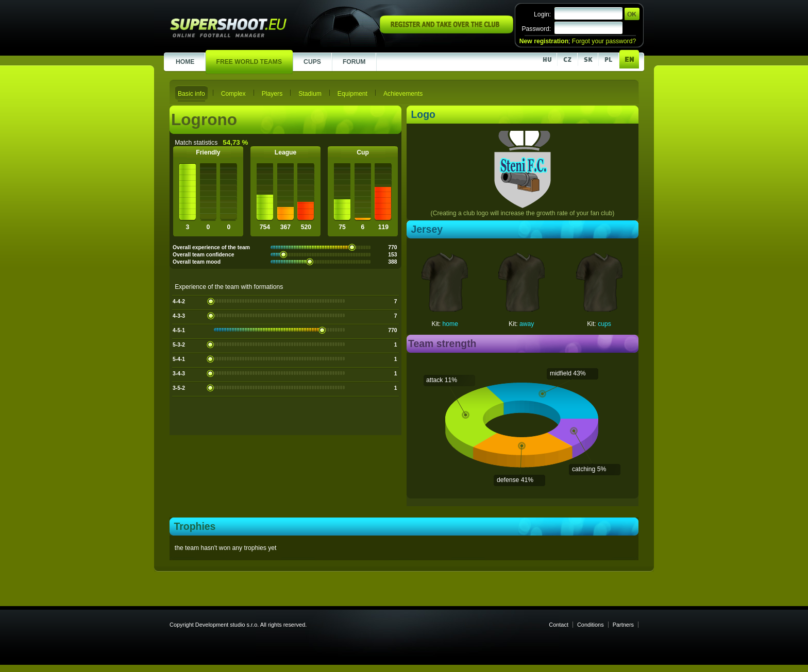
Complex (233, 94)
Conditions (591, 625)
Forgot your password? (604, 41)
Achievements (403, 94)
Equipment (352, 94)
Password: (536, 29)
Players (272, 94)
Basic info (191, 94)
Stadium (310, 94)
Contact (559, 625)
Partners (623, 625)
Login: (542, 14)
